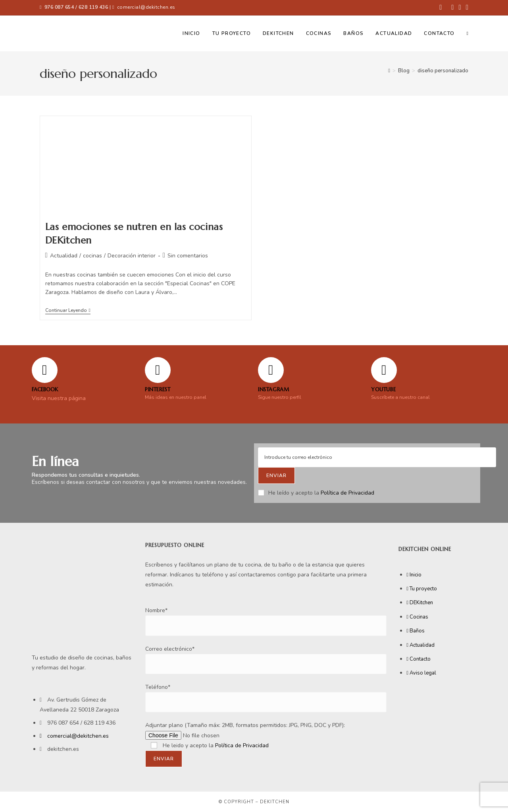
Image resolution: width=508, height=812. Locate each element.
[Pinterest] (158, 370)
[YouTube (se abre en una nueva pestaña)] (466, 8)
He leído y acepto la (316, 493)
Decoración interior (132, 256)
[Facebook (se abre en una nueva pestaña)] (441, 8)
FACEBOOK (45, 390)
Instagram (273, 390)
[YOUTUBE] (384, 370)
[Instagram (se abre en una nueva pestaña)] (460, 8)
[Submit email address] (276, 476)
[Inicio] (389, 71)
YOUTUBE (383, 390)
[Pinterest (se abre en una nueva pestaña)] (452, 8)
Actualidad (64, 256)
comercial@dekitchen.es (146, 7)
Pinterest (158, 390)
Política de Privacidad (347, 493)
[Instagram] (271, 370)
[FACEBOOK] (45, 370)
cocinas (92, 256)
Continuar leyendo (68, 310)
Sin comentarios (188, 256)
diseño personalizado (443, 71)
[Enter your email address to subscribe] (377, 457)
